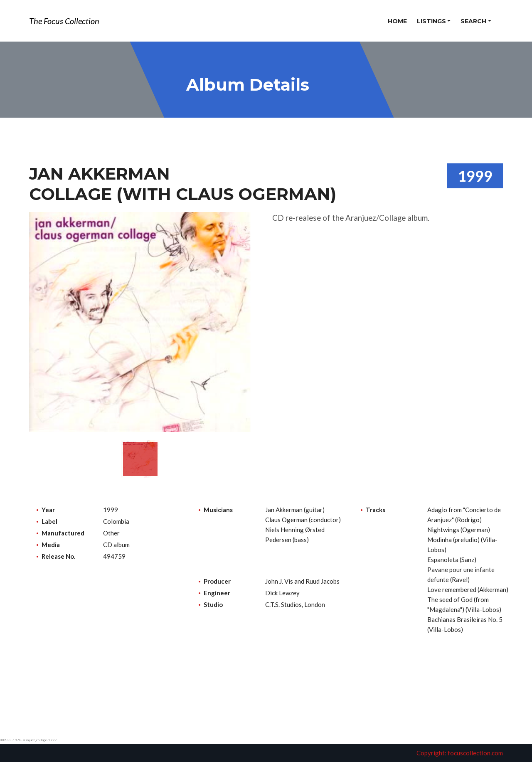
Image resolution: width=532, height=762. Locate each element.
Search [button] (473, 21)
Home (397, 21)
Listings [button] (431, 21)
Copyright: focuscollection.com (460, 753)
